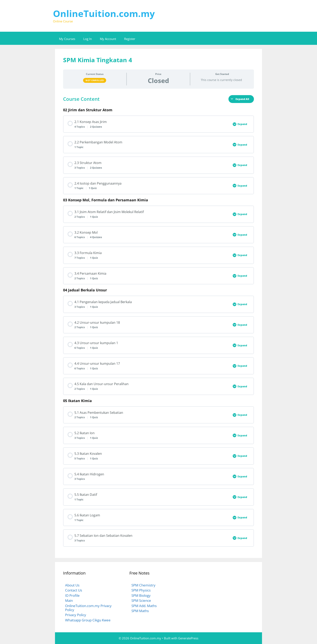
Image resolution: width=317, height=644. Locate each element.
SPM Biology (141, 595)
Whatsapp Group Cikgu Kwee (88, 620)
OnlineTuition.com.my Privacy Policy (88, 608)
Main (69, 600)
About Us (72, 585)
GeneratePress (188, 638)
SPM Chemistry (143, 585)
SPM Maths (140, 611)
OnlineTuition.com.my (104, 13)
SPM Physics (141, 590)
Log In (88, 39)
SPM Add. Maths (144, 606)
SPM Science (141, 600)
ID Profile (72, 595)
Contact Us (74, 590)
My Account (108, 39)
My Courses (67, 39)
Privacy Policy (76, 615)
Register (130, 39)
